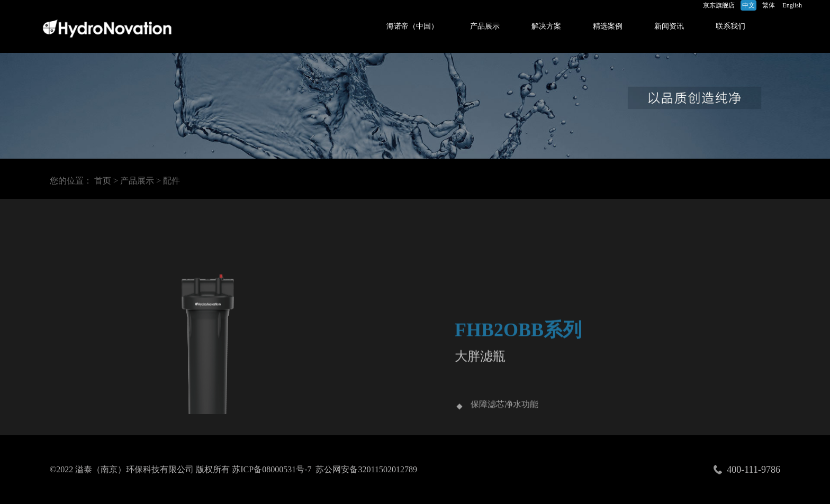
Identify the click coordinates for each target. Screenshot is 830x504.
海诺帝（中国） (412, 26)
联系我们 (730, 26)
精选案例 (608, 26)
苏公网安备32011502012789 (366, 469)
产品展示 (485, 26)
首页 (103, 182)
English (792, 5)
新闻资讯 (669, 26)
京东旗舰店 (719, 5)
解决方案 (546, 26)
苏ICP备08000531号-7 (272, 469)
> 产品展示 (134, 182)
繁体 (769, 5)
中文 (748, 5)
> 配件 (168, 182)
